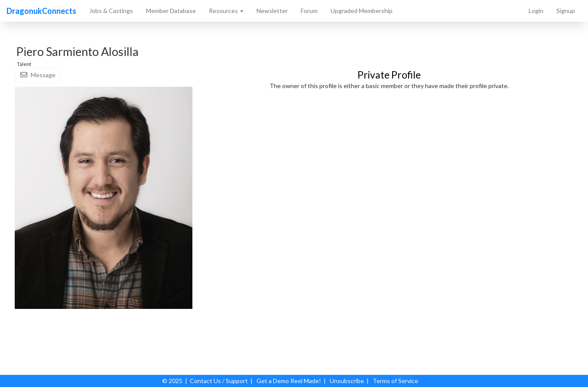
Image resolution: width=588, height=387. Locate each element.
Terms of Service (395, 381)
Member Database (171, 11)
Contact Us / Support (219, 381)
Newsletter (272, 11)
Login (536, 11)
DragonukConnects (41, 11)
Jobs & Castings (111, 11)
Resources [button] (226, 11)
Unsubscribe (347, 381)
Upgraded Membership (362, 11)
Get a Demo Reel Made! (289, 381)
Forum (309, 11)
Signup (566, 11)
